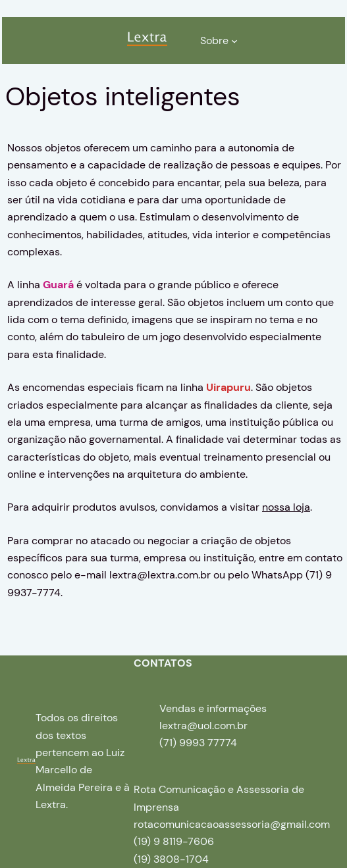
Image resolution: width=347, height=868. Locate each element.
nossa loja (286, 507)
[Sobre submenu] (234, 41)
